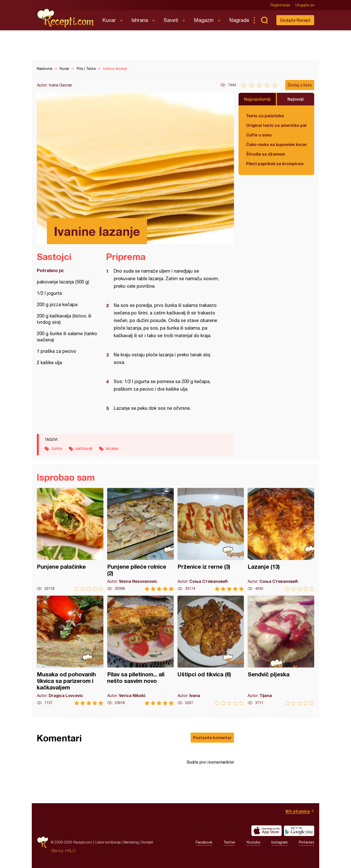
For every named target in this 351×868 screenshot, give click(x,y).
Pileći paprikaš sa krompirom (275, 164)
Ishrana (140, 20)
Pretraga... (264, 20)
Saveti (171, 20)
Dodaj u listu (300, 85)
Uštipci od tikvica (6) (211, 650)
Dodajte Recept (295, 20)
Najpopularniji (257, 99)
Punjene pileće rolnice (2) (140, 540)
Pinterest (306, 842)
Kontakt (147, 842)
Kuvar (109, 20)
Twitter (229, 842)
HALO (70, 851)
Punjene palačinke (70, 540)
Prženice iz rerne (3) (211, 540)
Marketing (131, 842)
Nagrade (239, 20)
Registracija (280, 5)
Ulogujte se (305, 5)
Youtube (253, 842)
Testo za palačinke (265, 116)
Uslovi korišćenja (108, 842)
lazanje (112, 448)
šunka (57, 448)
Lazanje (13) (281, 540)
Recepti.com (66, 18)
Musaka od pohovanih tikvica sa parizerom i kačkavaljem (70, 650)
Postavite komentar (212, 737)
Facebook (204, 842)
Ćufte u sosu (259, 135)
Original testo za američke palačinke (276, 125)
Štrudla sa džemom (266, 154)
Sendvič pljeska (281, 650)
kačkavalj (84, 448)
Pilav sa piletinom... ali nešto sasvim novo (140, 650)
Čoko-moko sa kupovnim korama (276, 144)
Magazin (204, 20)
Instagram (280, 842)
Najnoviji (296, 99)
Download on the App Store (267, 831)
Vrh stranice (298, 811)
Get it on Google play (299, 831)
